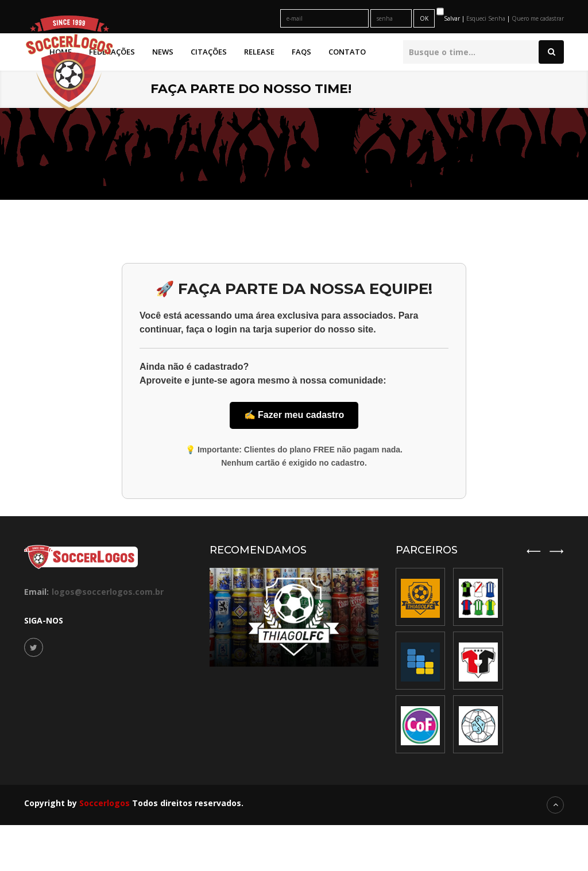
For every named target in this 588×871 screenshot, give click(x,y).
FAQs (301, 52)
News (163, 52)
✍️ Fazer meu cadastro (294, 415)
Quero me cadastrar (538, 18)
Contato (347, 52)
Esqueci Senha (487, 18)
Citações (209, 52)
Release (259, 52)
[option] (478, 661)
